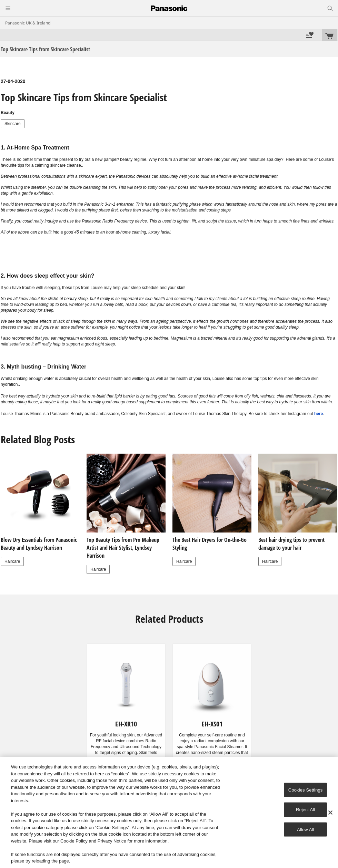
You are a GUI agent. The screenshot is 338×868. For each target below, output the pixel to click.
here (319, 414)
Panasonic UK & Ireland (28, 23)
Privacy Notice (112, 841)
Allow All (306, 829)
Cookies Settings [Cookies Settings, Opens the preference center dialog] (306, 790)
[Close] (330, 813)
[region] (169, 812)
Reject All (306, 810)
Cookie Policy (74, 841)
